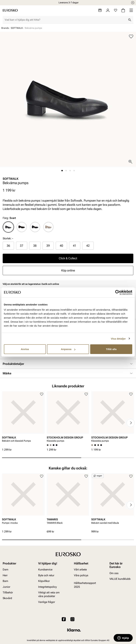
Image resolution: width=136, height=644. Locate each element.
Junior (6, 587)
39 (48, 246)
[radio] (8, 227)
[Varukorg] (123, 10)
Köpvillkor (44, 581)
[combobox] (65, 20)
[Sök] (130, 20)
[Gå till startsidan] (10, 10)
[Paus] (133, 3)
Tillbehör (8, 592)
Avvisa (25, 349)
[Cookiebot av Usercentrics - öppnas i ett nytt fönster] (118, 292)
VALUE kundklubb (120, 579)
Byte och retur (46, 575)
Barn (5, 581)
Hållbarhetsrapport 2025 (85, 585)
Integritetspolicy (47, 587)
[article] (23, 420)
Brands (5, 28)
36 (8, 246)
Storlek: (7, 238)
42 (88, 246)
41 (75, 246)
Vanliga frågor (47, 602)
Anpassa (68, 349)
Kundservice (45, 570)
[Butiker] (100, 10)
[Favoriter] (116, 10)
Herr (5, 575)
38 (35, 246)
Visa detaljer (118, 338)
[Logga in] (108, 10)
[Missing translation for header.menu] (131, 10)
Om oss (114, 573)
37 (22, 246)
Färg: (9, 218)
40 (61, 246)
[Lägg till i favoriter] (131, 37)
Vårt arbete (80, 570)
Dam (6, 570)
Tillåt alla (111, 349)
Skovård (7, 598)
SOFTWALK (17, 28)
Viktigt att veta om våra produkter (49, 594)
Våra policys (81, 575)
